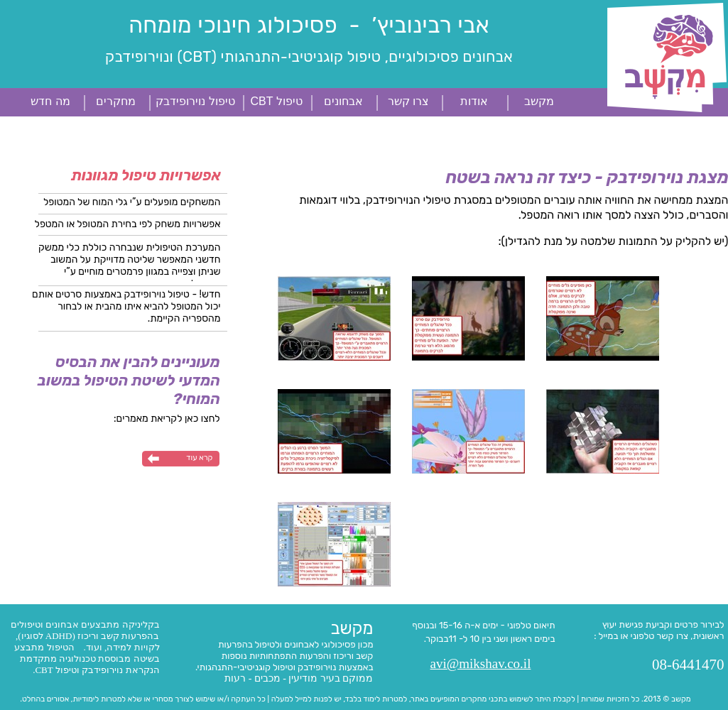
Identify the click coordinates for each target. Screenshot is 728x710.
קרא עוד (199, 458)
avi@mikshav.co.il (481, 663)
